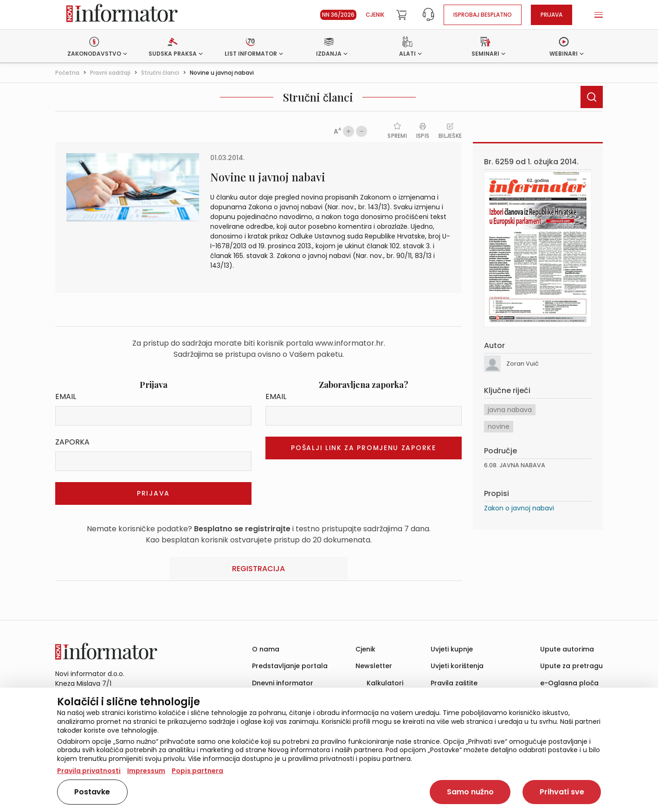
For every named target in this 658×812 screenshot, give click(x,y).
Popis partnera (197, 771)
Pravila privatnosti (89, 771)
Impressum (146, 771)
